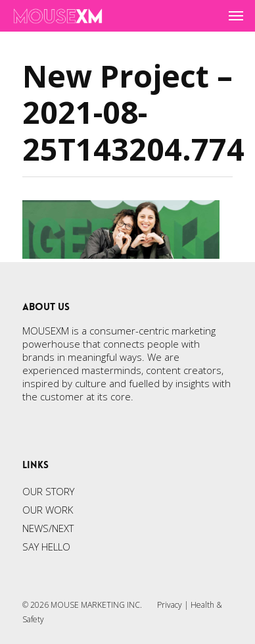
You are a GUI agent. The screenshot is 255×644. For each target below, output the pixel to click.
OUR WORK (48, 510)
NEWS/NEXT (48, 528)
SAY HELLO (46, 547)
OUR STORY (48, 491)
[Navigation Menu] (236, 16)
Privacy (170, 605)
